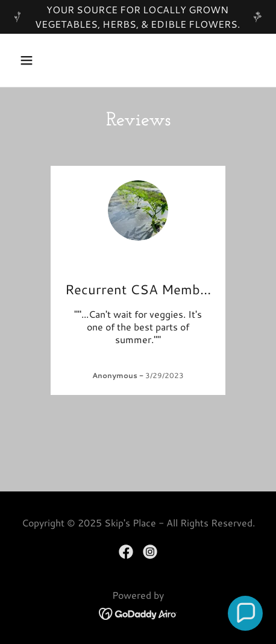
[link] (126, 552)
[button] (33, 60)
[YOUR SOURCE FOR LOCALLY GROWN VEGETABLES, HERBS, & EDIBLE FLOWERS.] (138, 17)
